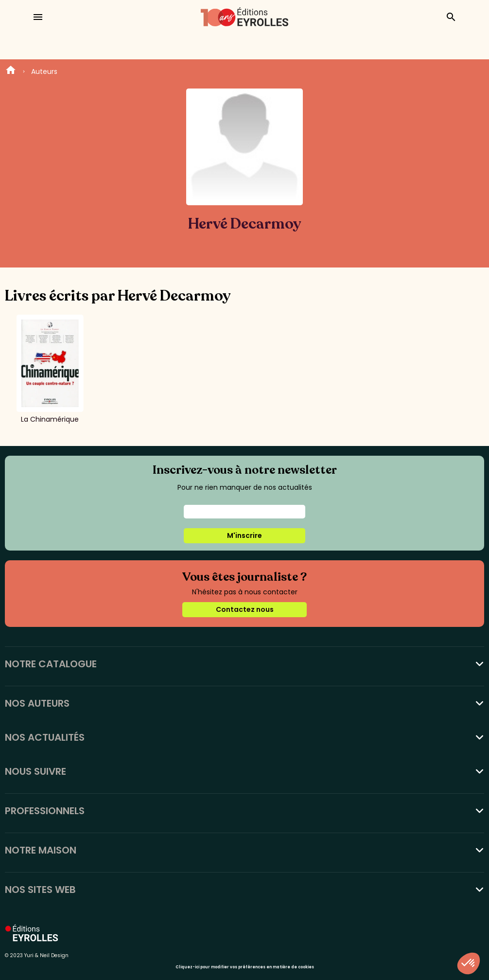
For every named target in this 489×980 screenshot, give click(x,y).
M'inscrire (244, 535)
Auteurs (44, 71)
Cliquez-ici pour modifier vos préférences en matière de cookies (245, 967)
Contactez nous (245, 609)
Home (11, 71)
